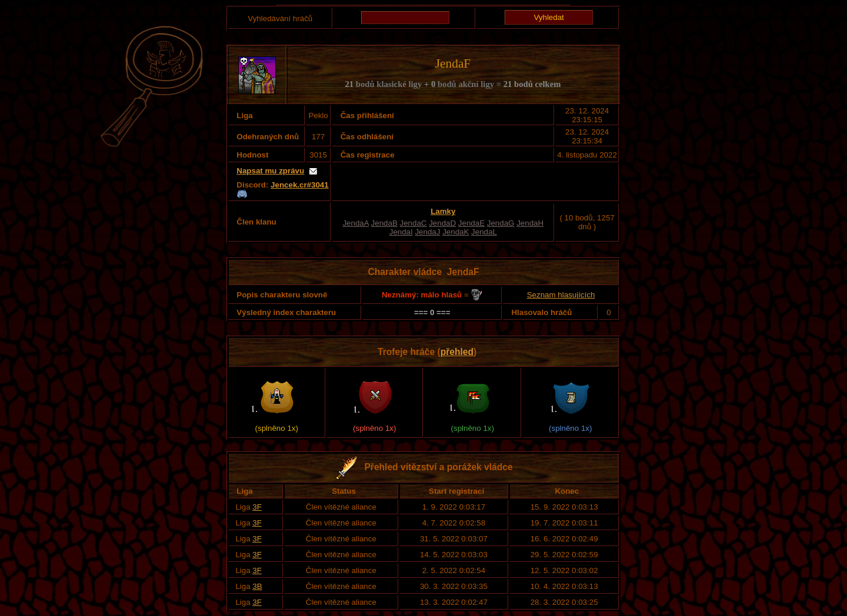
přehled (457, 352)
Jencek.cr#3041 (300, 185)
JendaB (384, 223)
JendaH (530, 223)
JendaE (471, 223)
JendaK (456, 232)
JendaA (355, 223)
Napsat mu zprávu (270, 171)
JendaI (401, 232)
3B (257, 586)
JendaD (442, 223)
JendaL (484, 232)
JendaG (501, 223)
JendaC (414, 223)
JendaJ (427, 232)
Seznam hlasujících (561, 295)
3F (257, 507)
